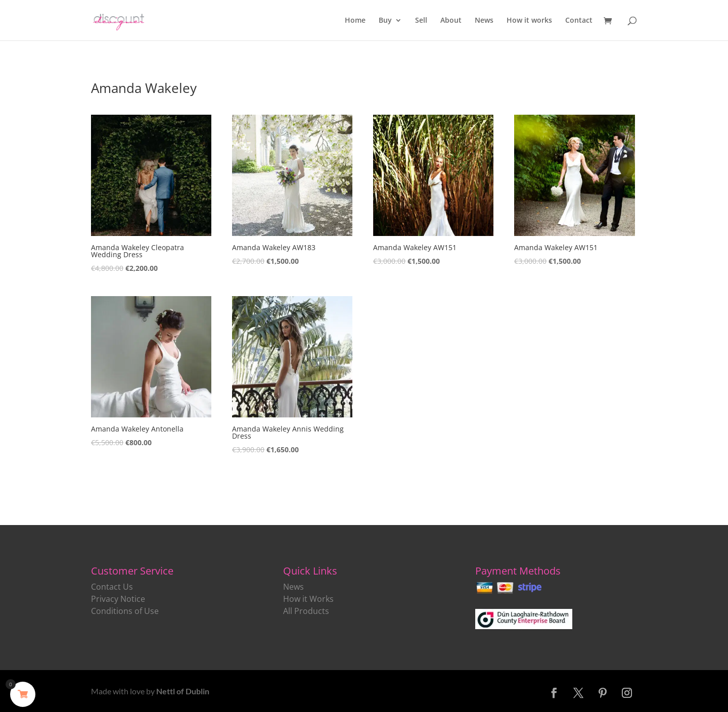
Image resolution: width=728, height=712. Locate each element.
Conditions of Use (125, 611)
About (451, 21)
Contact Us (112, 587)
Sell (421, 21)
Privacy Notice (118, 599)
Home (355, 21)
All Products (306, 611)
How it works (529, 21)
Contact (579, 21)
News (484, 21)
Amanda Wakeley (144, 88)
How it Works (308, 599)
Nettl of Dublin (183, 691)
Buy (385, 21)
